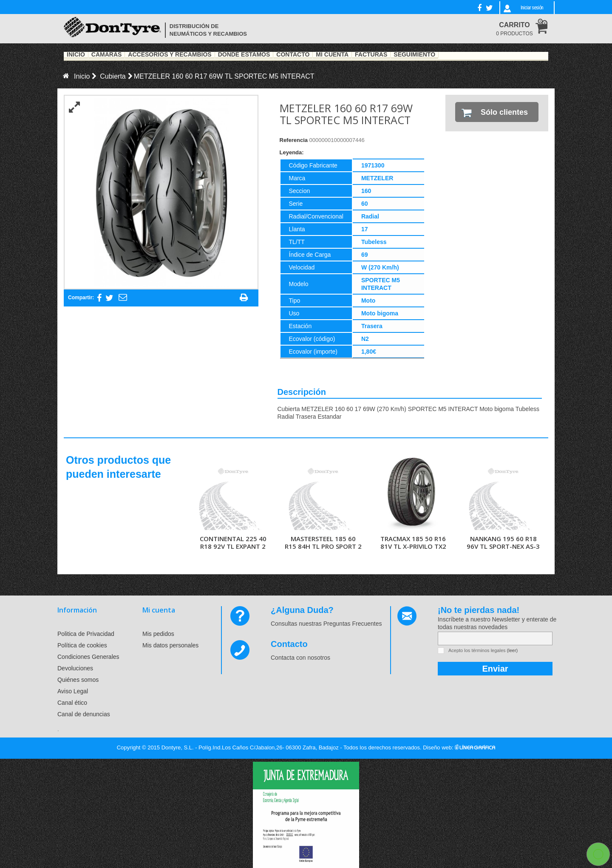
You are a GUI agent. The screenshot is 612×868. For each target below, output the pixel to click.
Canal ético (72, 703)
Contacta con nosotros (300, 658)
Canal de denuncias (84, 714)
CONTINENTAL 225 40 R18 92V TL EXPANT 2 (233, 542)
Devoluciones (75, 668)
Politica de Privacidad (86, 634)
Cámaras (107, 55)
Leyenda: (292, 152)
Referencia (294, 140)
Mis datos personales (170, 645)
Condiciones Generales (88, 657)
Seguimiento (414, 55)
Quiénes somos (78, 680)
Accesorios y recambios (170, 55)
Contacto (293, 55)
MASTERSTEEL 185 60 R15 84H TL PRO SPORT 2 (323, 542)
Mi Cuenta (332, 55)
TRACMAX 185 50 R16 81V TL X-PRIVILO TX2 (413, 542)
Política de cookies (82, 645)
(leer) (513, 650)
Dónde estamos (244, 55)
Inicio (76, 55)
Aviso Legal (73, 691)
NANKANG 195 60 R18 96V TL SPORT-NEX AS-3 (503, 542)
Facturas (371, 55)
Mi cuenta (159, 610)
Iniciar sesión (532, 8)
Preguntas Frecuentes (353, 624)
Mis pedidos (158, 634)
